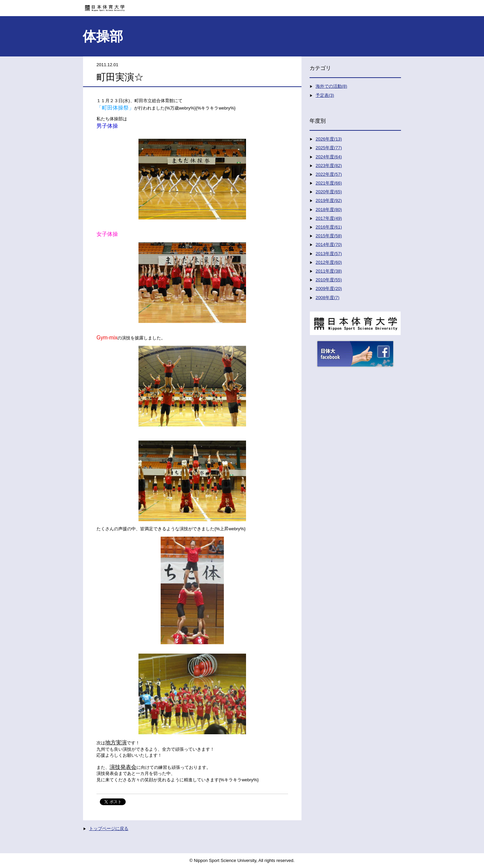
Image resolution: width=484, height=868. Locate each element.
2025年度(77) (329, 148)
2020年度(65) (329, 192)
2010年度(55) (329, 280)
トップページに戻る (109, 829)
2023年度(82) (329, 166)
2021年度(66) (329, 183)
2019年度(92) (329, 200)
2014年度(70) (329, 244)
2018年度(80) (329, 210)
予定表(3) (325, 95)
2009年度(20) (329, 288)
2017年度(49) (329, 218)
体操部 (103, 36)
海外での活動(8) (331, 86)
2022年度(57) (329, 174)
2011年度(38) (329, 271)
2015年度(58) (329, 236)
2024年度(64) (329, 157)
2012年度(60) (329, 262)
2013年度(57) (329, 254)
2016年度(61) (329, 227)
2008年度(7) (328, 298)
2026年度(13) (329, 139)
